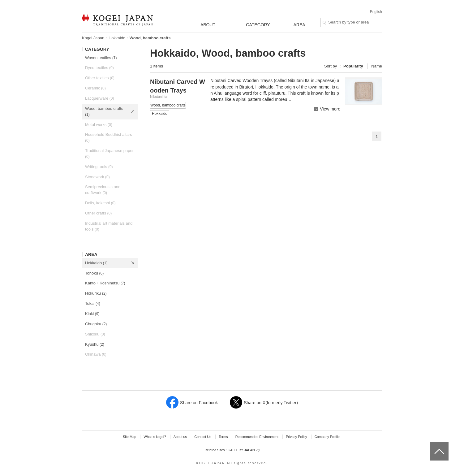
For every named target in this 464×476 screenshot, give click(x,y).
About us (180, 437)
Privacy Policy (296, 437)
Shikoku (95, 334)
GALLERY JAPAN (244, 450)
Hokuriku (96, 293)
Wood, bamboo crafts (104, 111)
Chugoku (96, 324)
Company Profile (327, 437)
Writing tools (99, 167)
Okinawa (96, 354)
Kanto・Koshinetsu (105, 283)
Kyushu (95, 344)
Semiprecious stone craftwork (103, 190)
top (432, 444)
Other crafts (98, 213)
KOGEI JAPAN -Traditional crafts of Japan (117, 21)
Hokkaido (117, 38)
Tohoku (94, 273)
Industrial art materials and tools (109, 226)
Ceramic (95, 88)
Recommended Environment (257, 437)
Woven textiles (101, 58)
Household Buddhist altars (109, 137)
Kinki (92, 314)
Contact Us (203, 437)
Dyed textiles (99, 68)
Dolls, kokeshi (100, 203)
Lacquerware (99, 98)
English (376, 12)
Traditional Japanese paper (109, 154)
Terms (223, 437)
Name (377, 66)
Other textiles (100, 78)
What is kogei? (155, 437)
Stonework (97, 177)
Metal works (99, 125)
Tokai (93, 303)
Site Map (129, 437)
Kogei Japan (93, 38)
